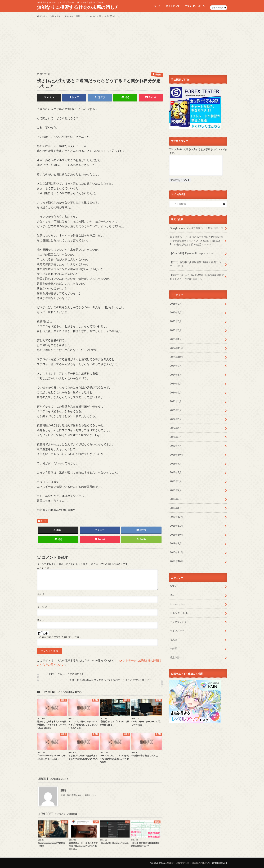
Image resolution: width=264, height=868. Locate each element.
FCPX (173, 586)
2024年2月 (176, 393)
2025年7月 (176, 312)
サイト (41, 620)
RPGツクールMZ (179, 613)
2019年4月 (176, 490)
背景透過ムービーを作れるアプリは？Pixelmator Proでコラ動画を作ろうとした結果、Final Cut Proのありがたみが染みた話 (196, 241)
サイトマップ (173, 6)
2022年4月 (176, 428)
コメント (43, 568)
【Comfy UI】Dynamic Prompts (193, 254)
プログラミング (178, 622)
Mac (172, 595)
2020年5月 (176, 437)
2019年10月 (176, 455)
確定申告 (175, 657)
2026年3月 (176, 304)
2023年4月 (176, 401)
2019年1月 (176, 508)
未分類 (43, 521)
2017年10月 (176, 561)
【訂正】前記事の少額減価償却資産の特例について (196, 264)
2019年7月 (176, 472)
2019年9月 (176, 464)
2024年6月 (176, 375)
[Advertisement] (132, 45)
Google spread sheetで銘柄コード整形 (197, 228)
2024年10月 (176, 357)
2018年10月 (176, 535)
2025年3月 (176, 330)
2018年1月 (176, 543)
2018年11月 (176, 526)
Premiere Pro (177, 604)
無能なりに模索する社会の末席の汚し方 (78, 7)
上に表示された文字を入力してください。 (60, 637)
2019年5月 (176, 481)
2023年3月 (176, 410)
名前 (41, 594)
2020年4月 (176, 446)
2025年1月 (176, 339)
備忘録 (173, 640)
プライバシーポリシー (196, 6)
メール (42, 607)
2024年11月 (176, 348)
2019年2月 (176, 499)
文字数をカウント (180, 180)
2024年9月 (176, 366)
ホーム (157, 6)
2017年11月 (176, 552)
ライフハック (177, 631)
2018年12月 (176, 517)
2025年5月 (176, 321)
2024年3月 (176, 384)
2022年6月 (176, 419)
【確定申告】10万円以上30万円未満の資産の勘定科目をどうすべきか (197, 277)
